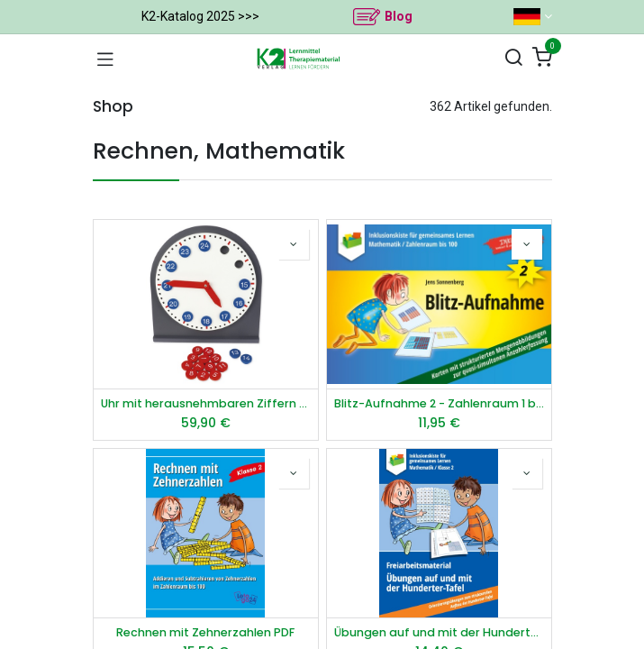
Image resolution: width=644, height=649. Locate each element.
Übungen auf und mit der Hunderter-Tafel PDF (439, 632)
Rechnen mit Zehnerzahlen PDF (205, 632)
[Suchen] (513, 58)
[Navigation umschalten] (105, 59)
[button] (294, 244)
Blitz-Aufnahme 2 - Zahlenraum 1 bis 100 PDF (439, 403)
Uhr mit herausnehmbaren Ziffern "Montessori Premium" (206, 403)
